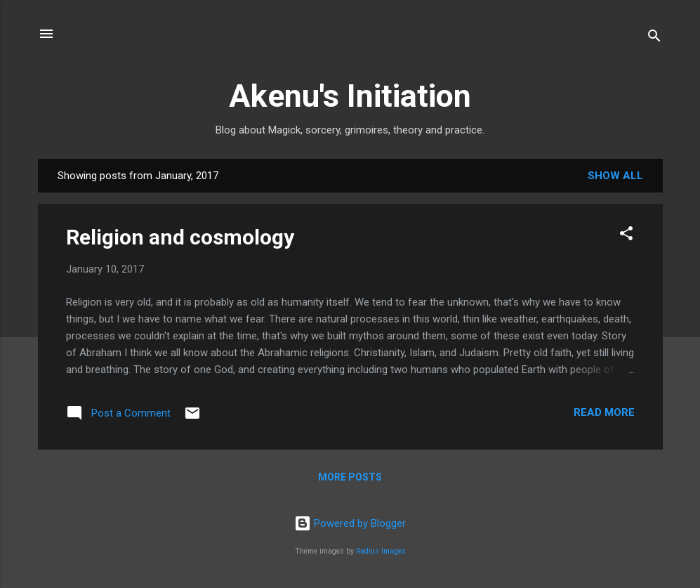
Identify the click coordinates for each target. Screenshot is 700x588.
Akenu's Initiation (350, 96)
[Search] (654, 38)
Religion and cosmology (180, 237)
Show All (615, 176)
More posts (350, 477)
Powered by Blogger (350, 523)
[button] (626, 236)
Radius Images (381, 551)
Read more (604, 412)
